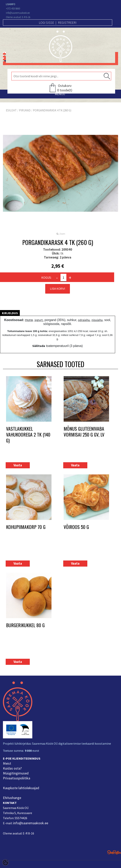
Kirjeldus (10, 313)
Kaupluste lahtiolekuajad (21, 788)
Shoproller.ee (114, 852)
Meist (7, 763)
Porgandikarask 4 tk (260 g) (52, 110)
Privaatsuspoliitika (17, 778)
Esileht (11, 110)
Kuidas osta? (12, 768)
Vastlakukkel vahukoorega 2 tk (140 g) (28, 434)
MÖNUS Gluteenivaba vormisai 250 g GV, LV (84, 432)
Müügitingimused (16, 773)
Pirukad (25, 110)
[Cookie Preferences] (5, 863)
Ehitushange (12, 798)
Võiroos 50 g (76, 527)
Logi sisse (46, 23)
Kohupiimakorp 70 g (26, 527)
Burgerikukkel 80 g (25, 625)
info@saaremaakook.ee (31, 823)
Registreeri (67, 23)
